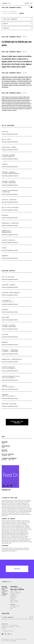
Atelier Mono (15, 606)
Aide (3, 592)
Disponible (13, 12)
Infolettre (5, 613)
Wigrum (12, 599)
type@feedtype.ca (8, 631)
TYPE (6, 3)
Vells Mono (14, 601)
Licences (5, 594)
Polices (4, 12)
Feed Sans (14, 591)
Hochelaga (14, 596)
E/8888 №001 (14, 594)
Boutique (5, 588)
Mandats (13, 604)
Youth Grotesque (16, 592)
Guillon (13, 598)
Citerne (13, 595)
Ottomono (13, 607)
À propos (5, 591)
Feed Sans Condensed (10, 13)
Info (3, 589)
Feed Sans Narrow (16, 588)
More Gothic (14, 602)
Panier (27, 3)
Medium (22, 13)
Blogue (4, 595)
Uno (11, 609)
